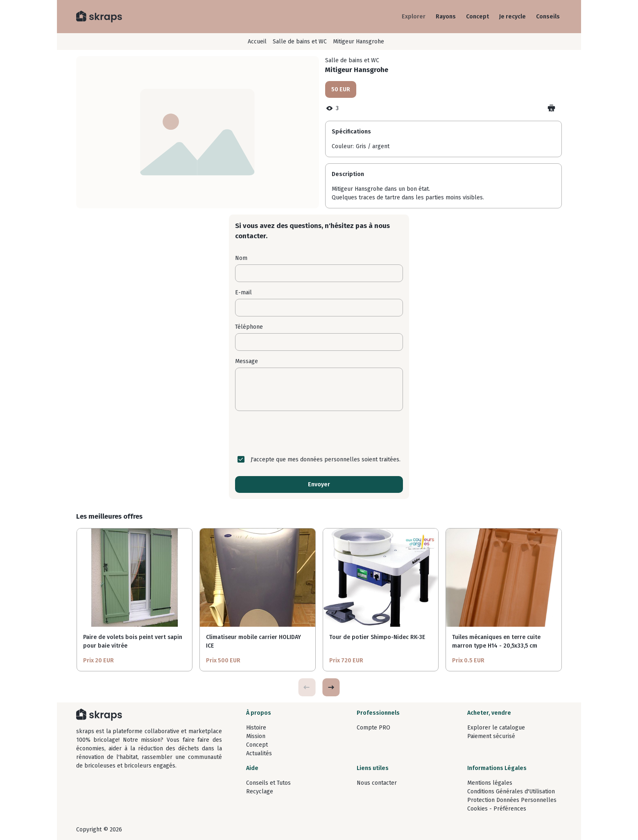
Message (247, 361)
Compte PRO (373, 728)
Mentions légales (490, 783)
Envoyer (319, 484)
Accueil (257, 42)
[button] (331, 687)
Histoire (256, 728)
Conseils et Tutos (268, 783)
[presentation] (319, 433)
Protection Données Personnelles (512, 800)
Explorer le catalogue (496, 728)
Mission (256, 736)
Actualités (259, 753)
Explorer (414, 17)
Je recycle (512, 17)
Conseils (548, 17)
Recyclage (260, 791)
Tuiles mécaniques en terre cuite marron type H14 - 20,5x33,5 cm (496, 641)
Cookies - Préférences (497, 809)
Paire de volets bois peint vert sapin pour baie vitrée (133, 641)
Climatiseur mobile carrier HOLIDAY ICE (253, 641)
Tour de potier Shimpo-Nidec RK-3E (377, 637)
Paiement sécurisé (491, 736)
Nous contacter (377, 783)
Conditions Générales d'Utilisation (511, 791)
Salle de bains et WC (300, 42)
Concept (477, 17)
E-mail (243, 292)
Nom (241, 258)
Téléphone (249, 327)
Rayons (446, 17)
